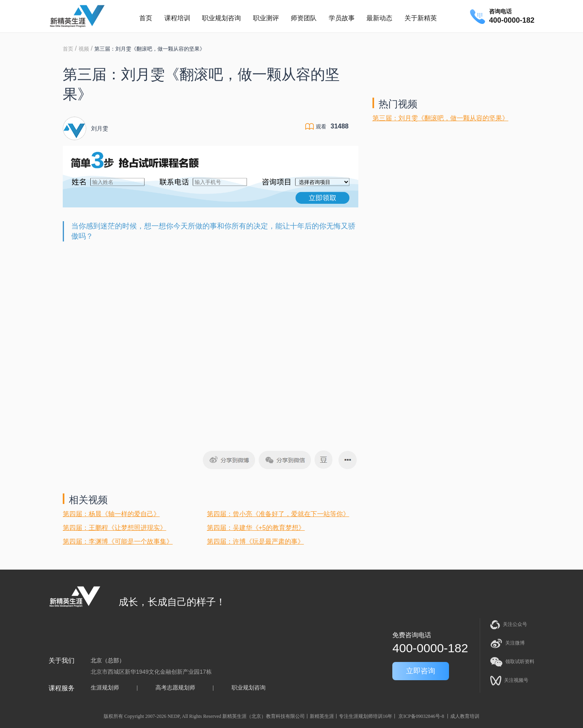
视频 (84, 49)
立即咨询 (421, 671)
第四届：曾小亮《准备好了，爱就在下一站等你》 (278, 514)
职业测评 (266, 18)
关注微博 (507, 643)
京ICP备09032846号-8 (421, 716)
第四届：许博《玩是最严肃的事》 (255, 541)
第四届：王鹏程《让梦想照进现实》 (115, 528)
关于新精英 (421, 18)
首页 (146, 18)
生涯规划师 (105, 688)
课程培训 (177, 18)
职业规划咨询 (221, 18)
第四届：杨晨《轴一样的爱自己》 (111, 514)
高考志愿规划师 (175, 688)
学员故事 (342, 18)
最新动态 (379, 18)
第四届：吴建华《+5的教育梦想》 (256, 528)
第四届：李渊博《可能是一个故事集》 (118, 541)
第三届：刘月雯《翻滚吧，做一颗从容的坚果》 (440, 118)
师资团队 (304, 18)
